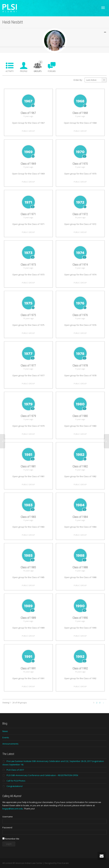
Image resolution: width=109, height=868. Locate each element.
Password (7, 827)
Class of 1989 (28, 627)
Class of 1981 (28, 476)
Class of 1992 (80, 678)
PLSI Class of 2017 (15, 770)
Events (6, 737)
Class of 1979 (28, 425)
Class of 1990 (80, 627)
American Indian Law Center (29, 863)
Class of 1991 (28, 678)
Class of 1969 (28, 173)
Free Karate (63, 863)
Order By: (78, 80)
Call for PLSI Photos (16, 781)
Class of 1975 (28, 324)
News (5, 731)
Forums (52, 71)
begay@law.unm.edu (13, 809)
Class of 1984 (80, 526)
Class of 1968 (80, 113)
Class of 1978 (80, 375)
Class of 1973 (28, 274)
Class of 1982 (80, 476)
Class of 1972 (80, 223)
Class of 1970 (80, 173)
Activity (10, 71)
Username (8, 817)
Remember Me (11, 839)
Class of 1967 (28, 113)
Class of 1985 (28, 577)
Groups (38, 67)
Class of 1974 (80, 274)
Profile (24, 71)
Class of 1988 (80, 577)
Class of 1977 (28, 375)
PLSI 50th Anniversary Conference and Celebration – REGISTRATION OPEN (42, 775)
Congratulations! (15, 786)
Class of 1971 (28, 223)
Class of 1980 (80, 425)
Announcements (10, 744)
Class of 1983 (28, 526)
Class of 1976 (80, 324)
